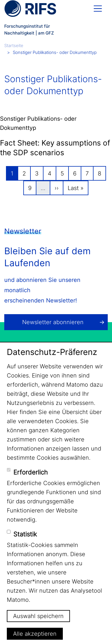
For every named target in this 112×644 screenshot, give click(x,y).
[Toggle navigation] (98, 9)
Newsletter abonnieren (53, 322)
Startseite (14, 46)
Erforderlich (31, 472)
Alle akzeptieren (35, 634)
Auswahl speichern (38, 616)
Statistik (25, 534)
